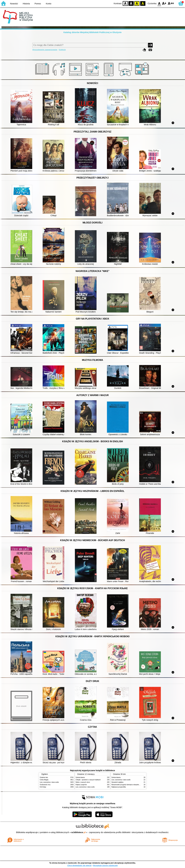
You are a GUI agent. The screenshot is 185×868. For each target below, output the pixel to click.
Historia (26, 4)
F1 (164, 3)
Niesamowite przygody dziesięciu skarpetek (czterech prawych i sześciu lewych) (137, 785)
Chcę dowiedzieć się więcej (79, 865)
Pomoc (38, 4)
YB (137, 3)
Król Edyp (43, 787)
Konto (49, 4)
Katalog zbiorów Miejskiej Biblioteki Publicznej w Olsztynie (92, 32)
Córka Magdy (44, 780)
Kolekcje (62, 50)
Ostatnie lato (44, 777)
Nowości (14, 4)
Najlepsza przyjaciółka (119, 787)
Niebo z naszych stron (83, 782)
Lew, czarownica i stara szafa (49, 782)
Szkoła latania (80, 777)
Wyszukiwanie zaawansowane (45, 50)
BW (131, 3)
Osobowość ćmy (45, 785)
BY (143, 3)
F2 (171, 3)
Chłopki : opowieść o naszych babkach (88, 780)
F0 (159, 3)
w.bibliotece (79, 832)
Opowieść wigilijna (117, 782)
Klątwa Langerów (81, 785)
